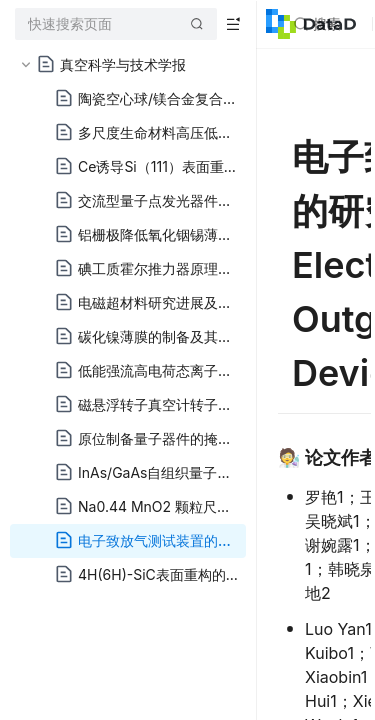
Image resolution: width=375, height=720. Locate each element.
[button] (26, 65)
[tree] (128, 320)
